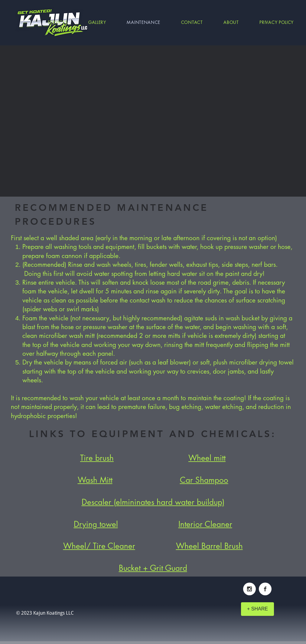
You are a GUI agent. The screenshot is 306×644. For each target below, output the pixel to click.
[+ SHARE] (257, 609)
